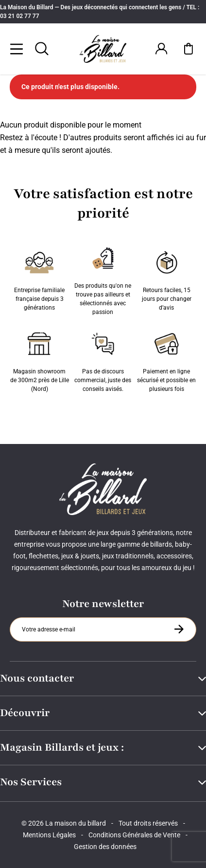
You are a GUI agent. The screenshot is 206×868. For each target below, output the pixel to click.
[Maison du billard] (103, 49)
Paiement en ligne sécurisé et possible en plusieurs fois (166, 360)
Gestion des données (105, 847)
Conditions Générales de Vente (134, 835)
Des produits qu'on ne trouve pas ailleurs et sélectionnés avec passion (103, 279)
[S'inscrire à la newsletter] (179, 629)
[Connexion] (161, 49)
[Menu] (17, 49)
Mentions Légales (49, 835)
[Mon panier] (189, 49)
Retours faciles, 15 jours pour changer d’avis (167, 279)
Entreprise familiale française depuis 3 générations (39, 279)
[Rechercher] (42, 49)
